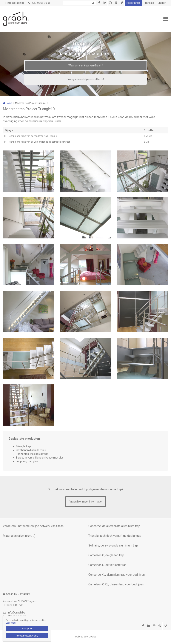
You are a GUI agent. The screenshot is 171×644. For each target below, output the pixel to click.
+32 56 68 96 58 (39, 3)
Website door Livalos (85, 637)
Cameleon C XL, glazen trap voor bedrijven (116, 584)
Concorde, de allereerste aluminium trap (114, 526)
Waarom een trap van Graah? (86, 66)
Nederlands (133, 3)
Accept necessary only (27, 636)
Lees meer (11, 623)
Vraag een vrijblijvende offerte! (86, 79)
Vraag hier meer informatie (86, 502)
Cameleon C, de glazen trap (106, 555)
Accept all (27, 629)
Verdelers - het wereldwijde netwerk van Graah (33, 526)
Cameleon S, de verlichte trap (107, 565)
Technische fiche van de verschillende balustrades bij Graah (39, 142)
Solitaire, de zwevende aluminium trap (113, 545)
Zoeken (93, 3)
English (162, 3)
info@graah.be (14, 3)
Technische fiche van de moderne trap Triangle (33, 136)
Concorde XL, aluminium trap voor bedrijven (117, 575)
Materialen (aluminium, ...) (19, 536)
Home (9, 103)
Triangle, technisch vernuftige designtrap (115, 536)
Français (149, 3)
